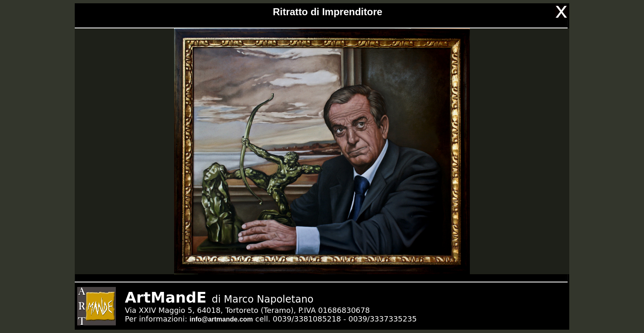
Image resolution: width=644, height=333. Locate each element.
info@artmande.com (221, 319)
